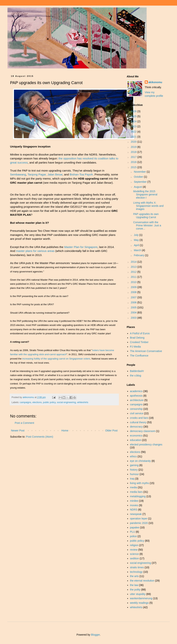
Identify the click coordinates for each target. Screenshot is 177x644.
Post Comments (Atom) (40, 437)
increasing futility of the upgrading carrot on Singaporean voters (56, 359)
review (134, 550)
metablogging (138, 496)
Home (65, 431)
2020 (134, 142)
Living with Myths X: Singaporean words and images (148, 206)
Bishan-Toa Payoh (81, 174)
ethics (133, 456)
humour (134, 474)
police (133, 536)
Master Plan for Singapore (81, 247)
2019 (134, 147)
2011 (134, 277)
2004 (134, 312)
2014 (134, 262)
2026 (134, 111)
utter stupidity (138, 594)
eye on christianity (140, 461)
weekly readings (139, 603)
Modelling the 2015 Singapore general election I (145, 194)
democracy (136, 427)
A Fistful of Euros (140, 333)
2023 (134, 126)
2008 (134, 292)
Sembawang (18, 174)
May (137, 240)
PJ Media (135, 347)
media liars (136, 492)
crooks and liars (139, 418)
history (134, 470)
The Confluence (139, 356)
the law (134, 585)
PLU (133, 532)
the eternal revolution (142, 581)
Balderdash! (137, 371)
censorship (136, 409)
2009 (134, 287)
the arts (134, 576)
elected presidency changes (146, 444)
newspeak (136, 514)
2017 (134, 157)
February (139, 255)
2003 (134, 318)
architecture (137, 400)
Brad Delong (137, 338)
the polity (135, 590)
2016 (134, 162)
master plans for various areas (35, 251)
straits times (137, 567)
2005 (134, 307)
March (138, 250)
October (139, 177)
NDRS (134, 510)
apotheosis (136, 396)
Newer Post (18, 431)
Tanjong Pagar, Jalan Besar (45, 174)
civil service (137, 413)
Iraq (132, 479)
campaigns (25, 402)
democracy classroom (143, 431)
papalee (135, 527)
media (134, 487)
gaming (134, 465)
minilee (134, 501)
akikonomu (155, 82)
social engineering (66, 402)
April (137, 245)
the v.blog (136, 376)
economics (136, 436)
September (140, 182)
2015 (134, 167)
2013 (134, 267)
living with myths (140, 483)
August (138, 187)
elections (37, 402)
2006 (134, 302)
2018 (134, 152)
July (136, 235)
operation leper (139, 519)
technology (136, 572)
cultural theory (138, 422)
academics (136, 391)
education (136, 440)
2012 (134, 272)
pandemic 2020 (139, 523)
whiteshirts (83, 402)
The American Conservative (146, 351)
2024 (134, 121)
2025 (134, 116)
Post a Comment (24, 423)
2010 (134, 282)
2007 (134, 297)
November (140, 172)
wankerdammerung (141, 598)
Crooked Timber (139, 342)
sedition (135, 558)
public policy (49, 402)
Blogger (95, 635)
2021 (134, 137)
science (134, 554)
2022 (134, 132)
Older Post (111, 431)
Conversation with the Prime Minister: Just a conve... (147, 225)
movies (134, 505)
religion (134, 545)
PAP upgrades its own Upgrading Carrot (146, 216)
